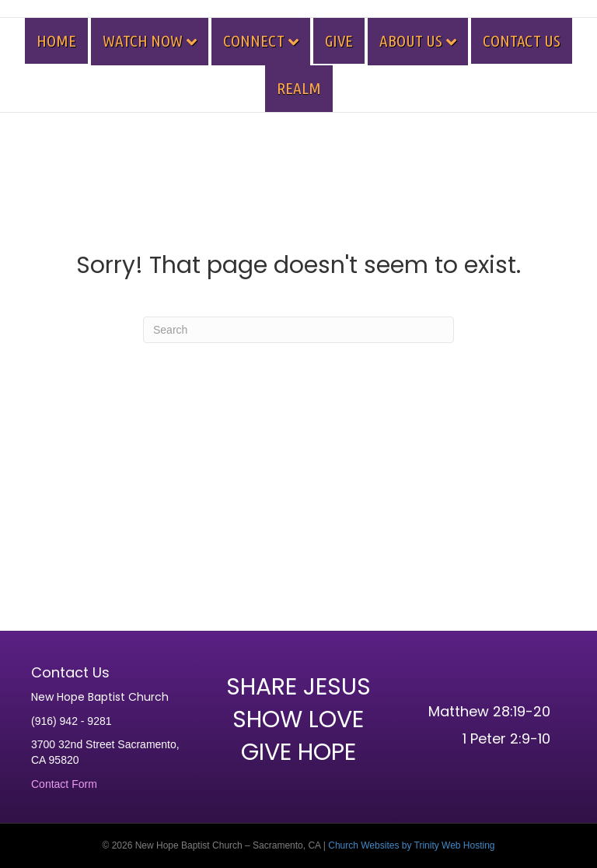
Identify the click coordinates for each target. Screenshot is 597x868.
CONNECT (254, 40)
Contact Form (64, 784)
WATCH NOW (143, 40)
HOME (56, 40)
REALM (299, 88)
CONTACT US (522, 40)
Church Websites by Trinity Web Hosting (411, 845)
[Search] (298, 330)
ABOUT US (411, 40)
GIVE (339, 40)
